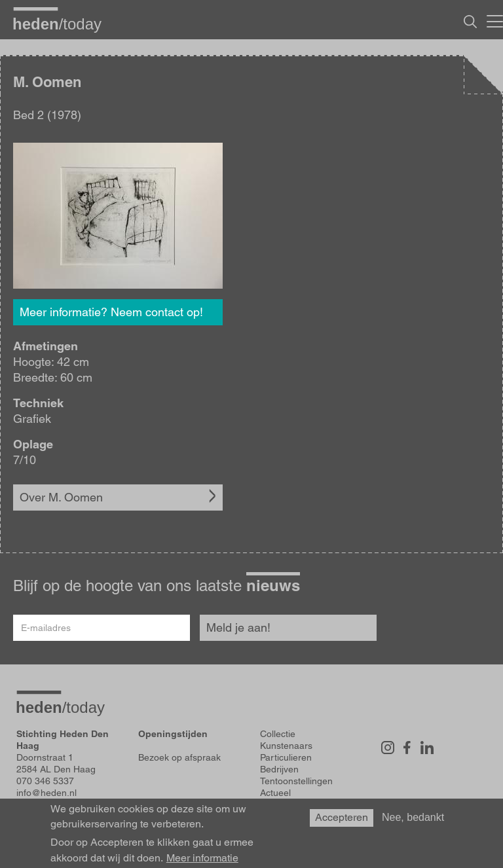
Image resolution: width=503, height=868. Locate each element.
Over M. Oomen (61, 497)
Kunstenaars (286, 746)
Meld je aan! (238, 627)
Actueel (275, 793)
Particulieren (286, 757)
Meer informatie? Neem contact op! (111, 312)
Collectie (278, 734)
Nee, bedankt (413, 817)
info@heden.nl (47, 793)
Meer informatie (202, 858)
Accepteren (342, 817)
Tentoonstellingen (296, 781)
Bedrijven (279, 769)
